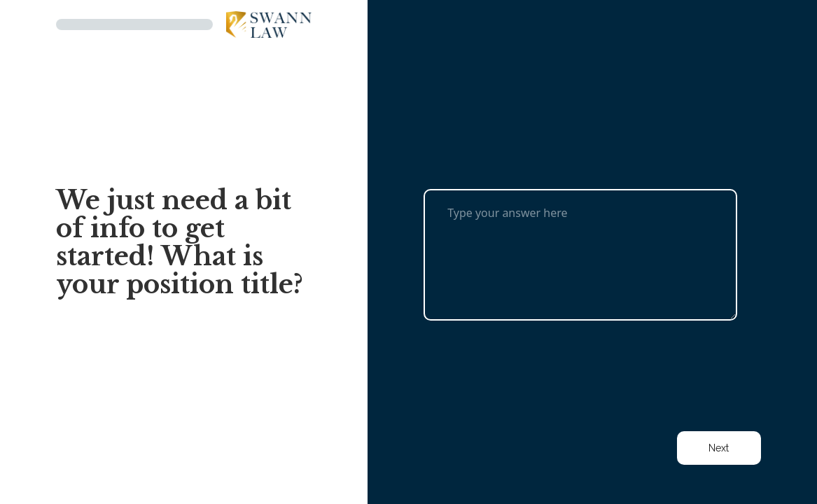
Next (719, 448)
